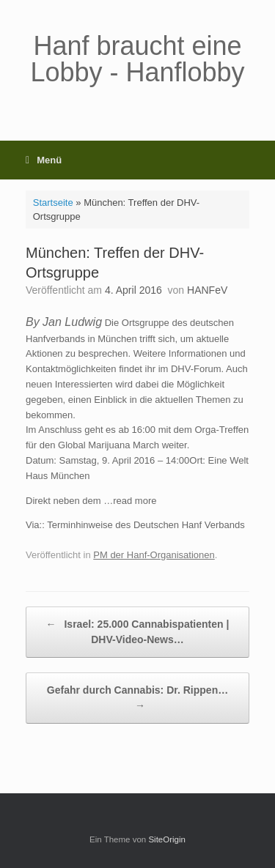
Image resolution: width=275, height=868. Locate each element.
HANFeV (207, 290)
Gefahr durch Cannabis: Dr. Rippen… (137, 699)
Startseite (53, 203)
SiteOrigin (167, 839)
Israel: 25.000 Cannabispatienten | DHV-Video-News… (138, 631)
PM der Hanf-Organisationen (154, 555)
